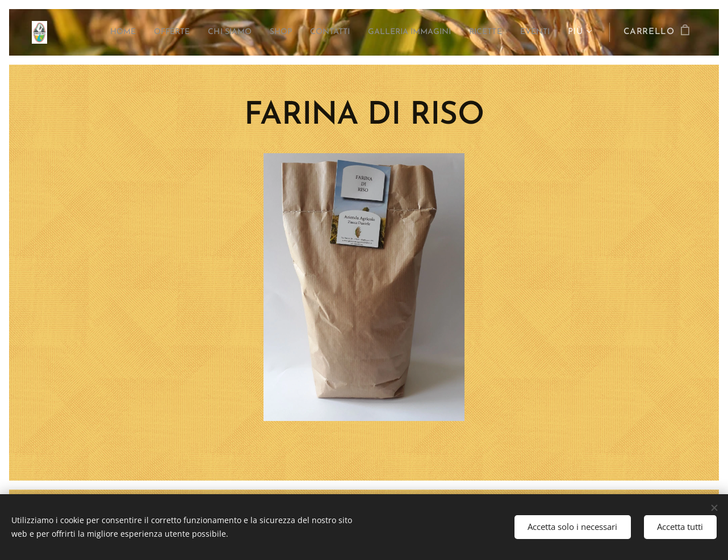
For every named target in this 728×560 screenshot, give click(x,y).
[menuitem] (89, 32)
